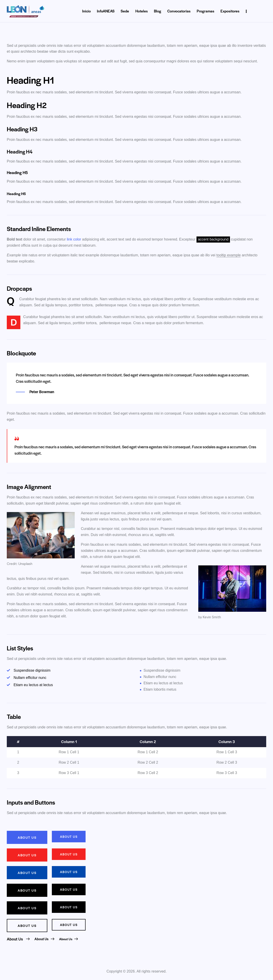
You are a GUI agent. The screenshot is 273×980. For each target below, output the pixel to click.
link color (74, 239)
